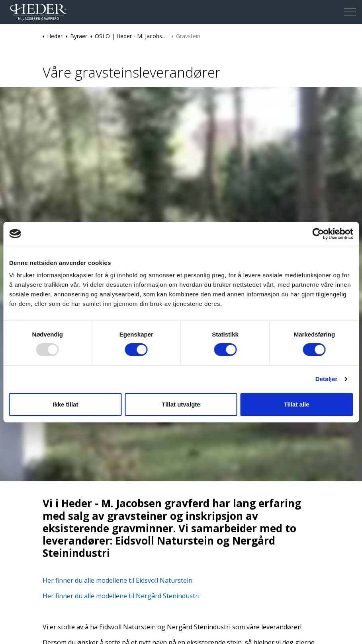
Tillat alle (297, 404)
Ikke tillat (65, 404)
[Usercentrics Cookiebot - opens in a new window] (318, 233)
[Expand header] (350, 12)
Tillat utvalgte (181, 404)
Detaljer (327, 379)
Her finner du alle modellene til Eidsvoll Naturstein (117, 580)
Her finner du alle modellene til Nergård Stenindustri (121, 596)
